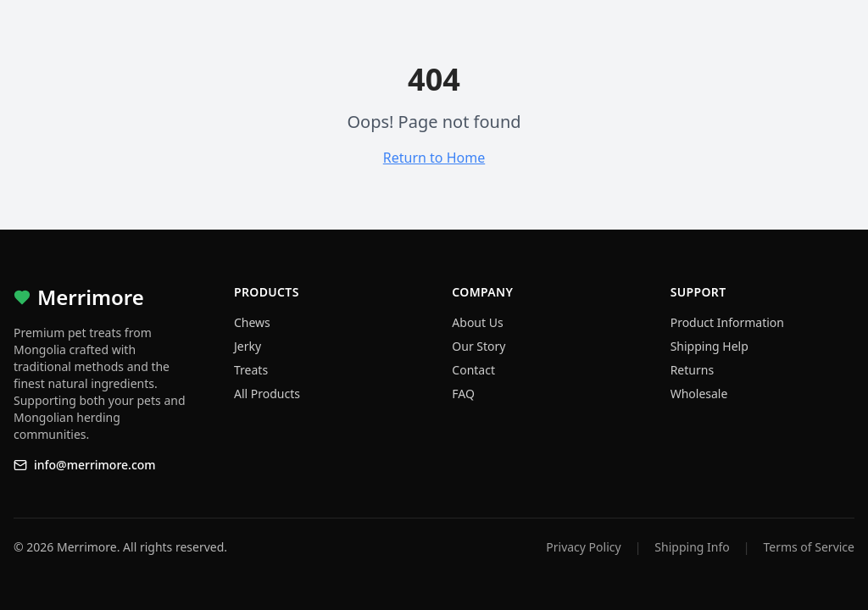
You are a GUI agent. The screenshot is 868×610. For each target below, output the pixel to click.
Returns (692, 370)
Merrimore (79, 297)
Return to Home (434, 158)
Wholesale (699, 394)
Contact (473, 370)
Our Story (479, 346)
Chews (252, 322)
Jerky (248, 346)
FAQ (463, 394)
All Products (267, 394)
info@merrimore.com (85, 465)
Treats (251, 370)
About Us (477, 322)
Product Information (727, 322)
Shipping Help (709, 346)
